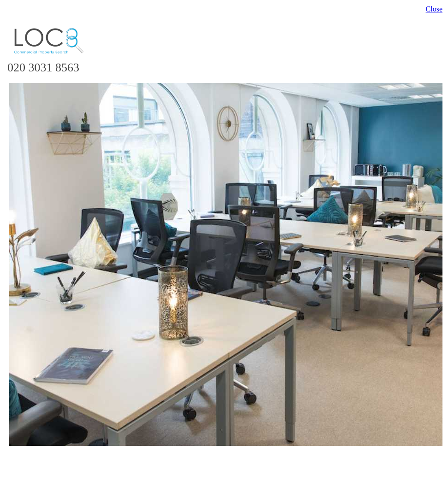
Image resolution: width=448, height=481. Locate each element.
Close (434, 9)
